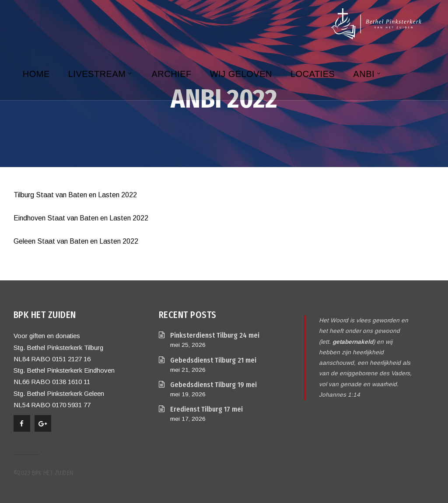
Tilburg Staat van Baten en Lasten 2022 (75, 195)
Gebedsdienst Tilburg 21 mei (213, 360)
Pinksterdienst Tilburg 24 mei (215, 335)
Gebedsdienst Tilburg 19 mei (213, 385)
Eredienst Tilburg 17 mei (206, 409)
